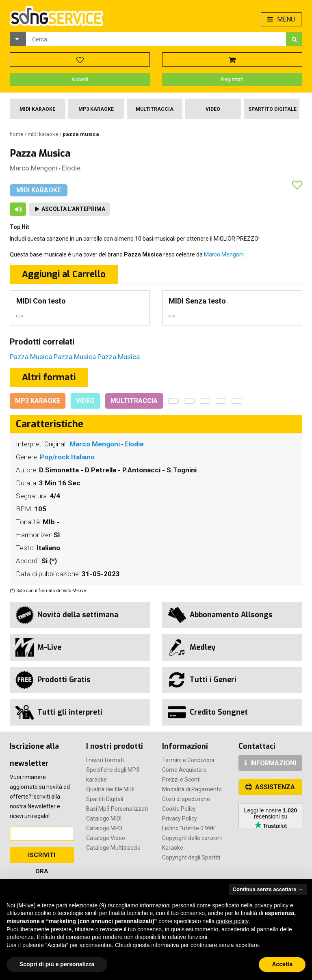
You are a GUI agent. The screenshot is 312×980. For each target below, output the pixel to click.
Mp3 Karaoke (96, 109)
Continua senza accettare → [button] (268, 889)
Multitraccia (155, 109)
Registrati (232, 79)
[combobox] (156, 39)
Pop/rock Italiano (67, 457)
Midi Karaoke (37, 109)
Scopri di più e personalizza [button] (57, 964)
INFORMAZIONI (270, 763)
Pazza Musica (32, 357)
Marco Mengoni (34, 168)
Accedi (80, 79)
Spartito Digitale (272, 109)
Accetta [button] (282, 964)
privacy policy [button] (271, 905)
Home (17, 134)
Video (213, 109)
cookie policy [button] (232, 921)
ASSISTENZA (270, 787)
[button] (18, 39)
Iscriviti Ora (42, 857)
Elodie (71, 168)
